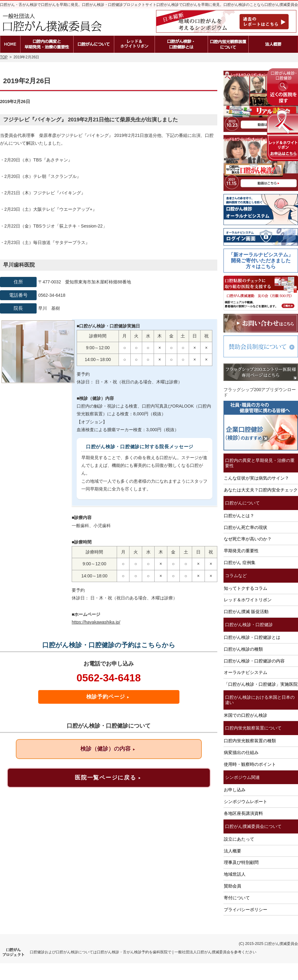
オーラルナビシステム (246, 672)
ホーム (10, 44)
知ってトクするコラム (246, 588)
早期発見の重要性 (241, 551)
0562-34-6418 (108, 678)
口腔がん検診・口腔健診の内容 (254, 661)
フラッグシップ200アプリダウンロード (260, 392)
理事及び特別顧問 (241, 862)
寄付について (237, 898)
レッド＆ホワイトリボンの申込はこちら (282, 135)
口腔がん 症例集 (240, 562)
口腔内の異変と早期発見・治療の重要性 (260, 463)
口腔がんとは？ (239, 516)
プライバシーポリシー (246, 910)
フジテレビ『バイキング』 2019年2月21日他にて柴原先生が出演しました (90, 120)
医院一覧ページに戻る (108, 778)
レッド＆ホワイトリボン (248, 600)
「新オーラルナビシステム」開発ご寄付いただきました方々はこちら (261, 261)
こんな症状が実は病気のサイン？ (256, 478)
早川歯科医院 (19, 265)
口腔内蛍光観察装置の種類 (250, 741)
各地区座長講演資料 (243, 813)
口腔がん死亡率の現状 (246, 527)
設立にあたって (239, 839)
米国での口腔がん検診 (246, 715)
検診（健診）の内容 (108, 749)
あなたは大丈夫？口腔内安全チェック (261, 490)
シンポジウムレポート (246, 802)
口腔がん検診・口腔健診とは (252, 637)
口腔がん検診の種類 (243, 649)
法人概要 (233, 851)
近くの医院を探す (282, 87)
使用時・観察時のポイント (250, 764)
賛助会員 (233, 886)
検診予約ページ (108, 697)
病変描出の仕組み (241, 752)
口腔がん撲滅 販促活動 (246, 612)
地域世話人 (235, 874)
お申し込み (235, 790)
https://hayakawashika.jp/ (96, 622)
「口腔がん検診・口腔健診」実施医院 (261, 684)
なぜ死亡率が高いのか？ (248, 539)
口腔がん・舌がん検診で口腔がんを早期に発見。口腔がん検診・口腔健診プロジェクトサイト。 (80, 5)
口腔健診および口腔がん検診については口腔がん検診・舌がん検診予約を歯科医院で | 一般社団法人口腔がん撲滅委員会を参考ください (143, 952)
